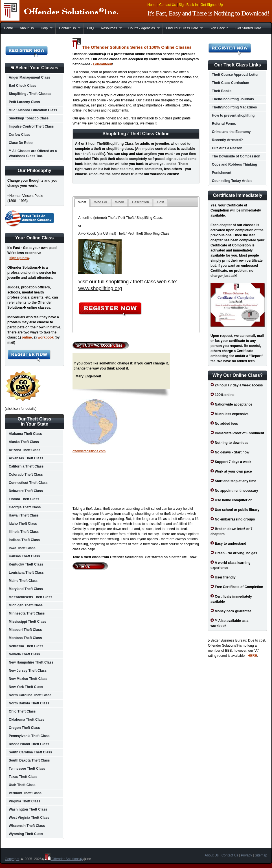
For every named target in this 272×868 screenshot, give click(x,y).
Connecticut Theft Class (28, 483)
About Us (27, 28)
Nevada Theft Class (24, 654)
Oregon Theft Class (24, 728)
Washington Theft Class (28, 809)
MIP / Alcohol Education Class (33, 110)
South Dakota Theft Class (29, 760)
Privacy (246, 855)
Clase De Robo (21, 143)
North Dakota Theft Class (29, 703)
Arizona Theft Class (25, 450)
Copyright (12, 859)
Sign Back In (188, 5)
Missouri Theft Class (25, 630)
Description (141, 202)
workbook (46, 337)
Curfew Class (19, 135)
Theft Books (222, 91)
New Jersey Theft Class (28, 671)
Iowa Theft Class (22, 548)
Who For (101, 202)
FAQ (90, 28)
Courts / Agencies (142, 28)
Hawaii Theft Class (24, 515)
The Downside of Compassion (236, 156)
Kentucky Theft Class (26, 564)
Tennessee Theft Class (27, 769)
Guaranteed (103, 64)
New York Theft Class (26, 687)
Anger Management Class (29, 77)
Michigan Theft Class (26, 605)
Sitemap (261, 855)
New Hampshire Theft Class (31, 662)
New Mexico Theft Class (28, 679)
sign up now (19, 258)
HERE (252, 656)
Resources (109, 28)
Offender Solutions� (64, 859)
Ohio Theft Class (22, 711)
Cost (160, 202)
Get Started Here (248, 28)
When (119, 202)
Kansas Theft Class (24, 556)
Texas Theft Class (23, 777)
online (26, 337)
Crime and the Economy (231, 132)
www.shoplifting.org (100, 288)
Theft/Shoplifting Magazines (234, 107)
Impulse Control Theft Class (31, 126)
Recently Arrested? (227, 140)
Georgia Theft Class (25, 507)
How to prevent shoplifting (233, 115)
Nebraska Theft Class (26, 646)
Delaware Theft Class (26, 491)
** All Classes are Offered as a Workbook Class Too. (33, 153)
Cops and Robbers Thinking (234, 164)
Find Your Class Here (183, 28)
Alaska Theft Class (24, 442)
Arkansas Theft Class (26, 458)
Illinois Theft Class (24, 532)
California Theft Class (26, 466)
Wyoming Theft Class (26, 834)
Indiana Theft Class (24, 540)
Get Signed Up (212, 5)
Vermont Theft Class (25, 793)
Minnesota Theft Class (27, 613)
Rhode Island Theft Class (29, 744)
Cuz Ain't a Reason (227, 148)
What (82, 202)
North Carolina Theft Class (30, 695)
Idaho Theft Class (23, 524)
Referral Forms (224, 124)
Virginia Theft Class (25, 801)
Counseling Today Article (232, 181)
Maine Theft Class (23, 581)
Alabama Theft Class (25, 434)
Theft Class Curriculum (231, 83)
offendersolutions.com (89, 451)
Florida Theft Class (24, 499)
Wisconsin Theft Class (27, 826)
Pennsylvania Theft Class (29, 736)
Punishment (222, 173)
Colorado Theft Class (26, 475)
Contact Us (167, 5)
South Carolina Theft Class (30, 752)
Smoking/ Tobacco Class (29, 118)
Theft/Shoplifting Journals (233, 99)
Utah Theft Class (22, 785)
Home (152, 5)
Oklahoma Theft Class (27, 720)
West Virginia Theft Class (29, 818)
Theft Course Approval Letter (235, 75)
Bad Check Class (22, 86)
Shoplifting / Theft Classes (30, 94)
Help (45, 28)
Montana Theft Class (25, 638)
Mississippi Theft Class (28, 622)
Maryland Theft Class (26, 589)
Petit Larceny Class (24, 102)
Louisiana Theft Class (26, 573)
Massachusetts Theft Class (30, 597)
